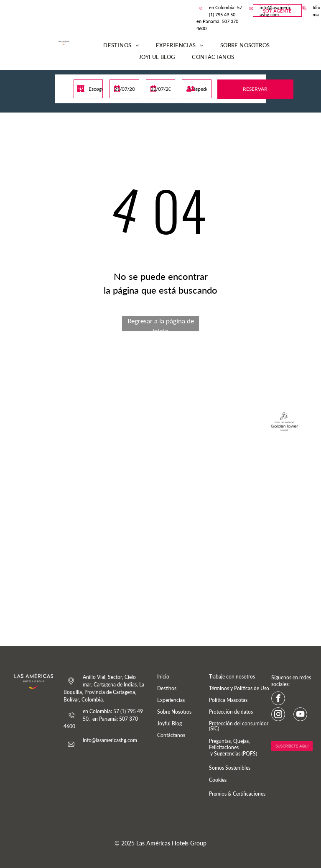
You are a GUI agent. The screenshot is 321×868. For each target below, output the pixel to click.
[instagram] (278, 715)
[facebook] (278, 699)
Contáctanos (171, 735)
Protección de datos (231, 712)
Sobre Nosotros (174, 712)
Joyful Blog (169, 723)
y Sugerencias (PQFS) (233, 754)
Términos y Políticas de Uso (239, 688)
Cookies (218, 780)
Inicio (163, 677)
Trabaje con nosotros (232, 677)
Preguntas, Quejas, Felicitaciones (229, 744)
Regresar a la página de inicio (161, 324)
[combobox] (88, 89)
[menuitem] (121, 46)
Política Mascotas (228, 700)
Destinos (167, 688)
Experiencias (171, 700)
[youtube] (300, 715)
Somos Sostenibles (230, 768)
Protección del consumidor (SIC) (239, 726)
